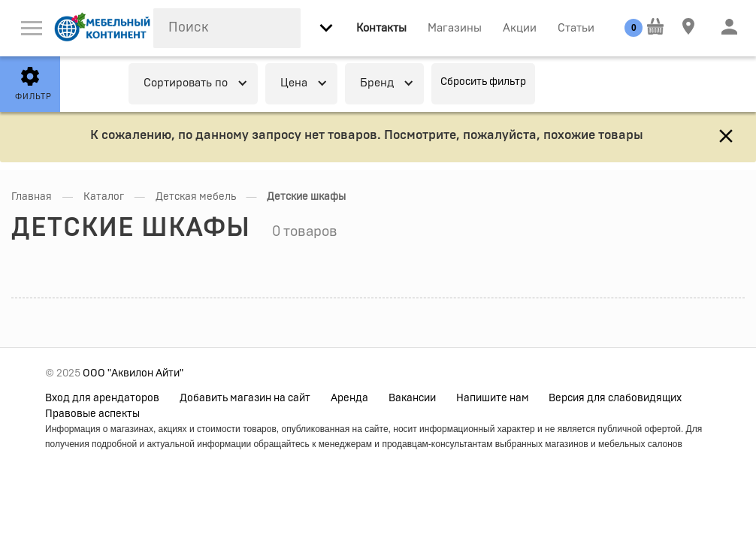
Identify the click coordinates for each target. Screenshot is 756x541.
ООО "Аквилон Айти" (133, 373)
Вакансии (412, 398)
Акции (520, 28)
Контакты (381, 28)
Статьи (576, 28)
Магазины (455, 28)
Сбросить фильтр (483, 82)
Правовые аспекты (92, 414)
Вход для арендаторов (102, 398)
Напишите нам (493, 398)
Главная (32, 197)
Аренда (349, 398)
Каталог (104, 197)
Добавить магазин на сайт (245, 398)
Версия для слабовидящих (615, 398)
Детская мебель (196, 197)
